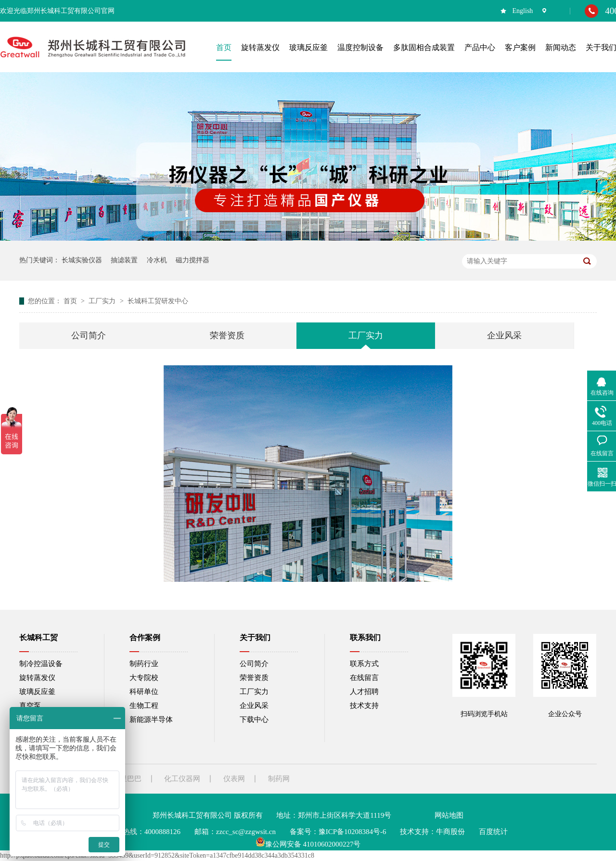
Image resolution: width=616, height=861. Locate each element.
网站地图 (449, 815)
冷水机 (157, 260)
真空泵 (30, 706)
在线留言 (364, 678)
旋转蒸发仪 (37, 678)
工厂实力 (103, 301)
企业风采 (504, 335)
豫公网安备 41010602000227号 (308, 844)
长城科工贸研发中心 (158, 301)
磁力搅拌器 (192, 260)
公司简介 (89, 335)
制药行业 (144, 664)
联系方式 (364, 664)
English (523, 11)
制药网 (279, 779)
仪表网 (234, 779)
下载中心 (254, 720)
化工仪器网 (182, 779)
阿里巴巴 (127, 779)
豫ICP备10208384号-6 (353, 832)
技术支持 (364, 706)
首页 (71, 301)
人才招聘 (364, 692)
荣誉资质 (227, 335)
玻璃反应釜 (37, 692)
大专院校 (144, 678)
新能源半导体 (151, 720)
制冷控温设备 (41, 664)
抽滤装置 (124, 260)
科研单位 (144, 692)
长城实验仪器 (82, 260)
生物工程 (144, 706)
